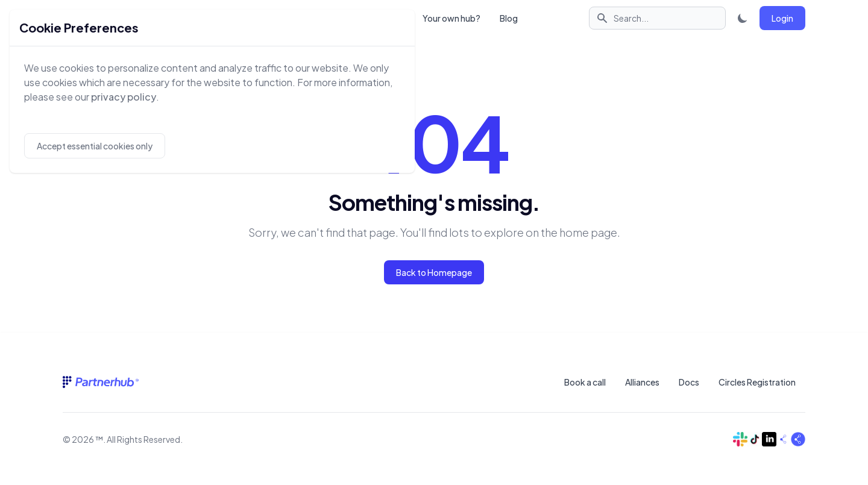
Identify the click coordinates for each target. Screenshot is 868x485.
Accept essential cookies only (95, 146)
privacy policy (124, 97)
